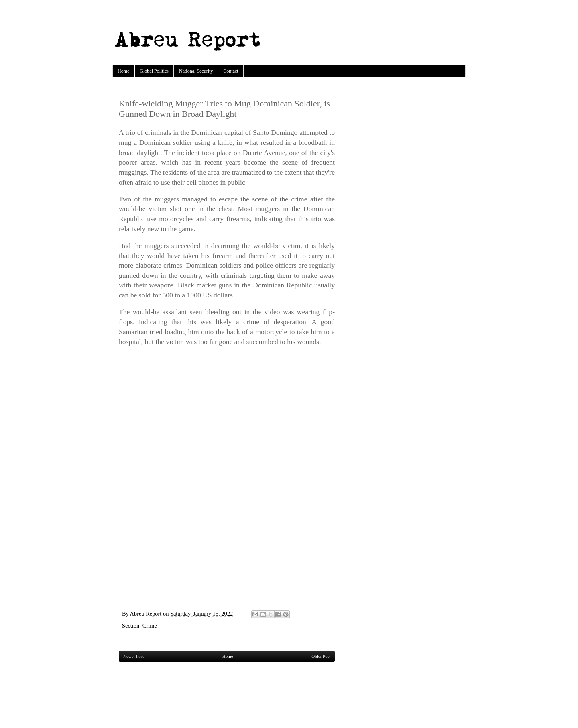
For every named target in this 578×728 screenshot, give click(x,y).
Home (123, 71)
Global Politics (154, 71)
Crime (150, 626)
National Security (196, 71)
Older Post (321, 656)
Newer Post (133, 656)
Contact (231, 71)
